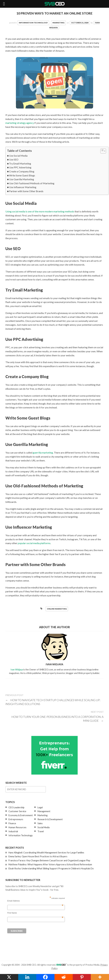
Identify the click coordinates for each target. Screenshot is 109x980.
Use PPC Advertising (20, 167)
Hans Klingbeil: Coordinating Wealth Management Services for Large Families (46, 853)
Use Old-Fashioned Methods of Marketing (32, 183)
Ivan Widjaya (17, 670)
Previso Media (92, 965)
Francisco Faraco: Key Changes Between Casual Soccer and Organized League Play (49, 860)
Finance (12, 823)
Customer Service (17, 811)
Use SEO (14, 159)
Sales (40, 823)
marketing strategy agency (20, 123)
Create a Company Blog (22, 171)
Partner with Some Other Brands (26, 191)
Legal (40, 807)
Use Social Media (18, 156)
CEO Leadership (16, 807)
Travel (41, 831)
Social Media (44, 827)
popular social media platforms (34, 543)
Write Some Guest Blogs (22, 175)
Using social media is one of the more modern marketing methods (40, 211)
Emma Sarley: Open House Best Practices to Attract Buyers (38, 856)
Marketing (58, 23)
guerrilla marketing (43, 453)
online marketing (57, 609)
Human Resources (17, 827)
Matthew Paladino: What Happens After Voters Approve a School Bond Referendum (50, 864)
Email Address (35, 901)
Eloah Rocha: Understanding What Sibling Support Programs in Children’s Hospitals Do (51, 868)
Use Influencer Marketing (23, 187)
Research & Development (50, 819)
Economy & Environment (21, 815)
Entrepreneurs (16, 819)
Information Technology (33, 23)
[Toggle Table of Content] (102, 151)
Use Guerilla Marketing (22, 179)
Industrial (13, 831)
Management (44, 811)
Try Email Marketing (20, 163)
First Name (35, 913)
